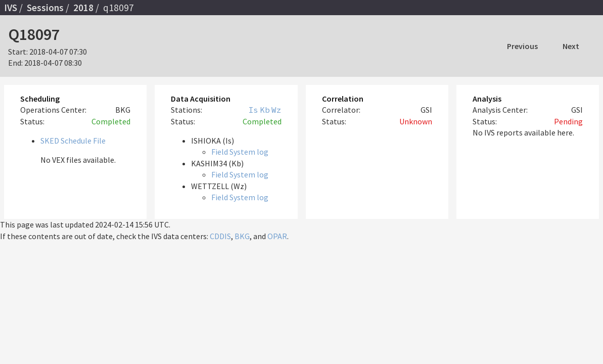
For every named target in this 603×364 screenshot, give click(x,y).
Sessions (45, 8)
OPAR (277, 236)
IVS (11, 8)
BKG (242, 236)
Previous (522, 46)
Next (571, 46)
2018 (83, 8)
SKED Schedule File (73, 141)
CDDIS (220, 236)
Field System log (240, 152)
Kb (265, 110)
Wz (276, 110)
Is (253, 110)
